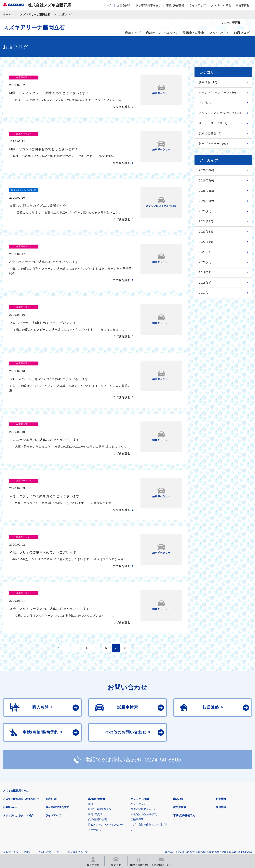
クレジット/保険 (221, 5)
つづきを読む (122, 99)
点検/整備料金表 (97, 773)
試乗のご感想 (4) (210, 133)
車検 (91, 758)
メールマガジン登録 (122, 826)
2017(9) (204, 293)
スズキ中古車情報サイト (220, 826)
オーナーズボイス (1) (213, 123)
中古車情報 (243, 5)
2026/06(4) (207, 170)
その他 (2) (206, 103)
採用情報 (221, 761)
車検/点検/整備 (175, 5)
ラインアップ (197, 5)
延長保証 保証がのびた (144, 768)
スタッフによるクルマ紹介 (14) (220, 113)
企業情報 (221, 753)
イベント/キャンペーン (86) (217, 92)
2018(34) (205, 283)
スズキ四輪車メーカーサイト (24, 826)
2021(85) (205, 252)
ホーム (108, 5)
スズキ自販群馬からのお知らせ (21, 753)
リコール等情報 (171, 826)
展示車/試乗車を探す (148, 5)
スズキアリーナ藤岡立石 (35, 14)
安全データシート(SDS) (17, 806)
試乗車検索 (180, 761)
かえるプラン (138, 758)
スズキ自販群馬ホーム (16, 745)
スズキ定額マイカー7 (143, 763)
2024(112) (206, 221)
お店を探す (124, 5)
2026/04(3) (207, 191)
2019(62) (205, 272)
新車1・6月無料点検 (100, 763)
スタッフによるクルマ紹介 (18, 769)
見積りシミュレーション (73, 826)
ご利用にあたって (49, 806)
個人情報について (78, 806)
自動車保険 (137, 773)
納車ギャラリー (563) (213, 144)
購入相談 (178, 753)
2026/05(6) (207, 180)
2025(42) (205, 211)
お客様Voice (10, 761)
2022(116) (206, 242)
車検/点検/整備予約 (184, 769)
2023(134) (206, 232)
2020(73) (205, 262)
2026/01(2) (207, 201)
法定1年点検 (95, 768)
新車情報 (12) (208, 82)
